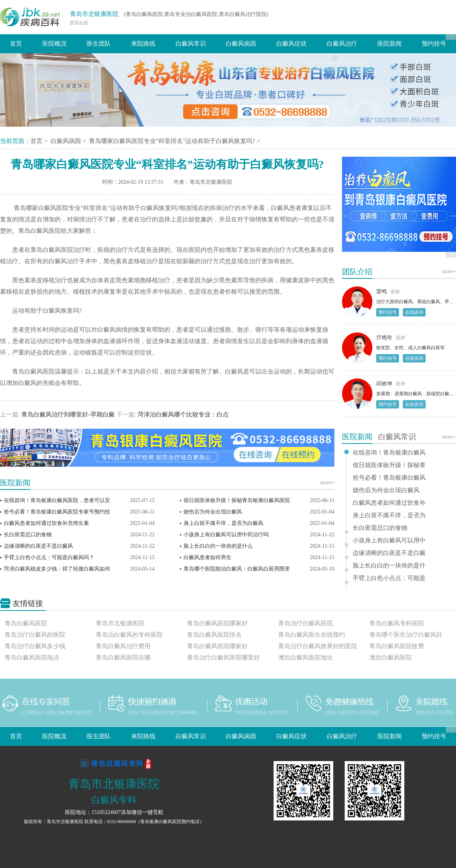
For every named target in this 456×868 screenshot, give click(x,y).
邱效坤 (384, 384)
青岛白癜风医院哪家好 (217, 623)
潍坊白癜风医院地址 (306, 657)
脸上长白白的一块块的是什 (389, 566)
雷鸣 (382, 292)
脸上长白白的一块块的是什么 (218, 546)
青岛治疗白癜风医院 (306, 623)
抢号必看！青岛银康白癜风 (389, 478)
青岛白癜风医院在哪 (123, 657)
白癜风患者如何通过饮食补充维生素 (46, 523)
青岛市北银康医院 (94, 14)
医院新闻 (389, 44)
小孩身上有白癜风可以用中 (389, 541)
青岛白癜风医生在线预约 (312, 635)
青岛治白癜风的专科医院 (129, 635)
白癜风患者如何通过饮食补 (389, 503)
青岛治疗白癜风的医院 (35, 635)
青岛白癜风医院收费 (397, 646)
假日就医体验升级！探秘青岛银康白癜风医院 (237, 500)
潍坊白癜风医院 (391, 657)
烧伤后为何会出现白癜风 (213, 512)
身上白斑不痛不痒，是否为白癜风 (223, 523)
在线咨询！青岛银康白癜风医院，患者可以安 (57, 500)
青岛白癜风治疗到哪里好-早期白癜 (68, 414)
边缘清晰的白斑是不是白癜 (389, 553)
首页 (16, 44)
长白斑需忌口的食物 (28, 535)
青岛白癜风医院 (26, 623)
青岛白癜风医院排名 (214, 635)
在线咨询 (414, 312)
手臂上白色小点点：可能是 (389, 578)
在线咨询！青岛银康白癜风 (389, 453)
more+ (327, 482)
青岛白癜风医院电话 (32, 657)
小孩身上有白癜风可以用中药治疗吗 (226, 535)
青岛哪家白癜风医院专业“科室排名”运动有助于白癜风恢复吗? (173, 141)
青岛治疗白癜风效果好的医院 (318, 646)
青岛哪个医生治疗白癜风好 (406, 635)
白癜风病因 (241, 44)
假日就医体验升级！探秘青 (389, 465)
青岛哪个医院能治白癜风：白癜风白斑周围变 (237, 569)
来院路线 (143, 44)
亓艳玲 (384, 338)
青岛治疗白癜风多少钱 (35, 646)
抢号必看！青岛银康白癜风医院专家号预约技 (57, 512)
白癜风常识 (191, 44)
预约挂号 (434, 44)
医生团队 (99, 44)
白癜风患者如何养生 (207, 557)
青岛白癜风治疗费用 (123, 646)
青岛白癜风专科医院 (397, 623)
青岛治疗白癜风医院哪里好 (223, 657)
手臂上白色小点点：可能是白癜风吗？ (49, 557)
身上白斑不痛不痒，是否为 (389, 515)
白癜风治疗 (342, 44)
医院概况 (54, 44)
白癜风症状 (291, 44)
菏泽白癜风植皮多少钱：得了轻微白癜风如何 (57, 569)
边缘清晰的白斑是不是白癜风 (38, 546)
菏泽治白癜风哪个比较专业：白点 (182, 414)
